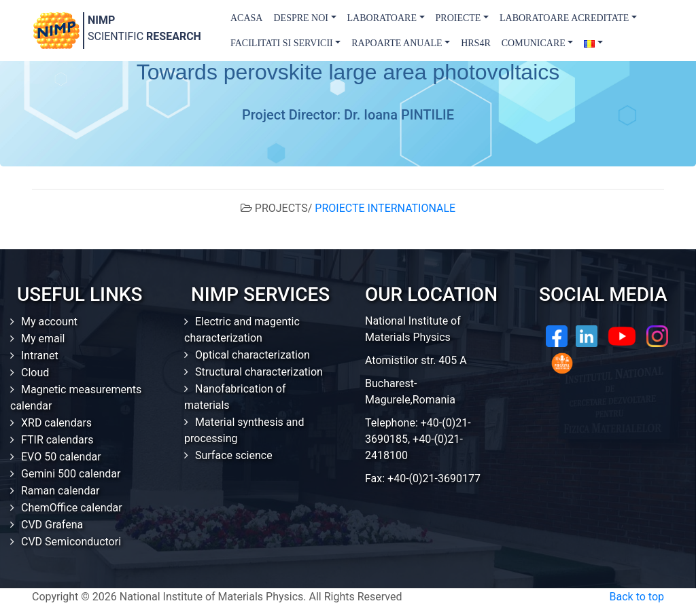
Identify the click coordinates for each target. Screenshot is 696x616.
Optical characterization (253, 355)
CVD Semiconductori (71, 542)
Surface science (234, 455)
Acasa (246, 18)
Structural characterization (259, 372)
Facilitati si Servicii (282, 43)
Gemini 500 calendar (71, 474)
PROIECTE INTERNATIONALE (385, 208)
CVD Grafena (52, 525)
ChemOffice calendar (72, 508)
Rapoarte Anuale (397, 43)
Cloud (35, 373)
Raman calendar (60, 491)
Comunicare (534, 43)
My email (43, 339)
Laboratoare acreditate (564, 18)
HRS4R (476, 43)
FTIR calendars (57, 440)
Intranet (40, 356)
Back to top (637, 597)
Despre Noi (301, 18)
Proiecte (458, 18)
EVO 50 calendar (61, 457)
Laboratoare (382, 18)
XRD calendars (56, 423)
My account (49, 322)
